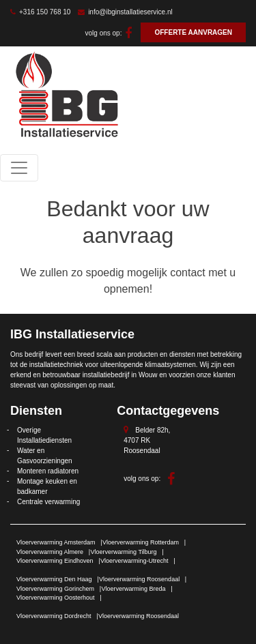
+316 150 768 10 (40, 12)
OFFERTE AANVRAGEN (193, 32)
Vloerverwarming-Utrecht (134, 561)
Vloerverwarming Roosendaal (139, 579)
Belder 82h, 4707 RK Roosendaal (147, 440)
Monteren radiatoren (48, 471)
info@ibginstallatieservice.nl (125, 12)
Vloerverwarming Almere (50, 552)
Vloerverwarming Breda (134, 589)
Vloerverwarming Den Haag (54, 579)
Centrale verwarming (48, 502)
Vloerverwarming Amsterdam (56, 542)
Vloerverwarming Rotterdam (141, 542)
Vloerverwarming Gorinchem (55, 589)
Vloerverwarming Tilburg (124, 552)
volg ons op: (109, 33)
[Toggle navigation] (19, 168)
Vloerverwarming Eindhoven (55, 561)
